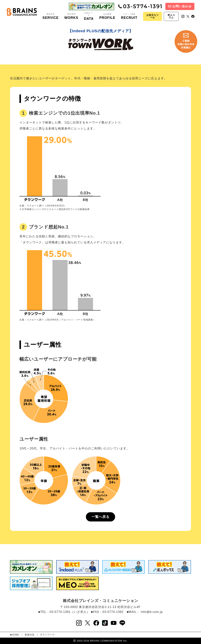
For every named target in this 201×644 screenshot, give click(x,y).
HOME (15, 635)
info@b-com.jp (152, 612)
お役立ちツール (153, 16)
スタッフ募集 (129, 16)
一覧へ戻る (100, 517)
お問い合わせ (180, 6)
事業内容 (51, 16)
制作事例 (71, 16)
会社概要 (107, 16)
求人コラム (171, 16)
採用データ (89, 16)
